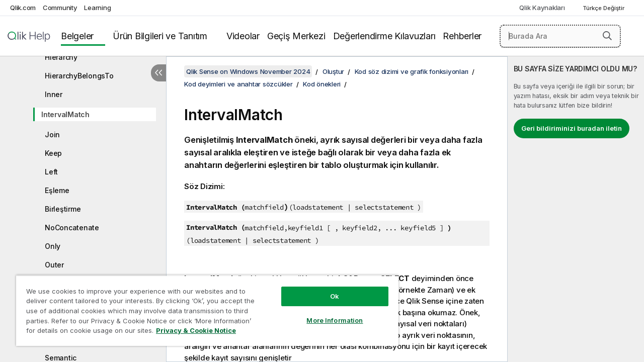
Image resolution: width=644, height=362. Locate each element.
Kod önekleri (322, 84)
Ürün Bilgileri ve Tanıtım (160, 36)
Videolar (243, 36)
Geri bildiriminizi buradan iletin (572, 128)
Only (53, 246)
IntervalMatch (65, 114)
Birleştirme (63, 209)
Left (51, 172)
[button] (607, 36)
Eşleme (57, 190)
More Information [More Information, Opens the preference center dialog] (327, 313)
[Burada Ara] (560, 36)
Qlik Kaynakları (542, 8)
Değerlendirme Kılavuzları (384, 36)
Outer (54, 265)
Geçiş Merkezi (296, 36)
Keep (53, 153)
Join (52, 134)
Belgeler (77, 36)
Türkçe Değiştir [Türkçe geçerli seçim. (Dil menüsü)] (604, 8)
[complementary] (576, 209)
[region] (203, 307)
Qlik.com (23, 8)
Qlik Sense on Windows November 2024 (248, 71)
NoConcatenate (72, 228)
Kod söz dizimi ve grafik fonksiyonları (412, 71)
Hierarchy (61, 57)
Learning (97, 8)
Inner (54, 94)
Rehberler (462, 36)
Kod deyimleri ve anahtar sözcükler (238, 84)
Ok (327, 289)
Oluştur (333, 71)
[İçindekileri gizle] (158, 73)
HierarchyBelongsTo (79, 76)
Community (60, 8)
